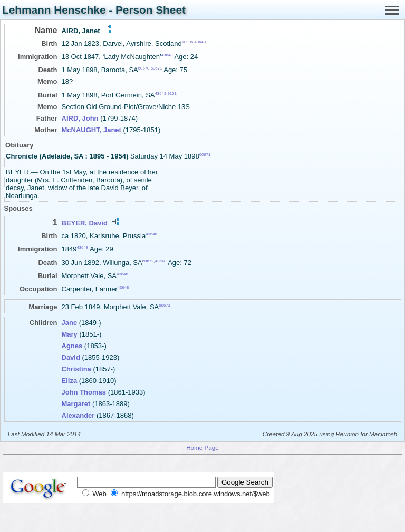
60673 (165, 305)
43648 (200, 42)
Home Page (202, 447)
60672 (148, 260)
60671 (157, 68)
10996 (188, 42)
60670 (144, 68)
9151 (172, 93)
